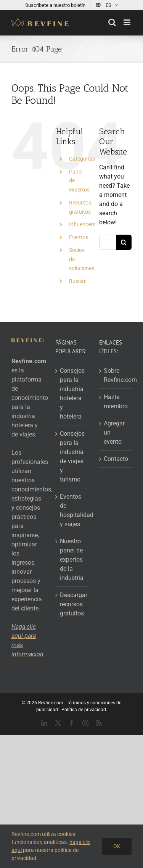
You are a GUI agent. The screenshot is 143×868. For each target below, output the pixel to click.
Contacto (116, 459)
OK (117, 846)
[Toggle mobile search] (112, 22)
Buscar (77, 281)
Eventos (79, 237)
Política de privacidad (84, 710)
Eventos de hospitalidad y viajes (72, 510)
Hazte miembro (116, 402)
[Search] (124, 242)
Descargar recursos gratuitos (72, 604)
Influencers (82, 224)
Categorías (82, 159)
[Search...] (108, 242)
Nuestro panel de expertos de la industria (72, 560)
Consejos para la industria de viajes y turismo (72, 457)
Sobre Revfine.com (116, 375)
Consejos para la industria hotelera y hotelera (72, 394)
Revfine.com (51, 703)
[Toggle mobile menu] (128, 22)
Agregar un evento (114, 432)
